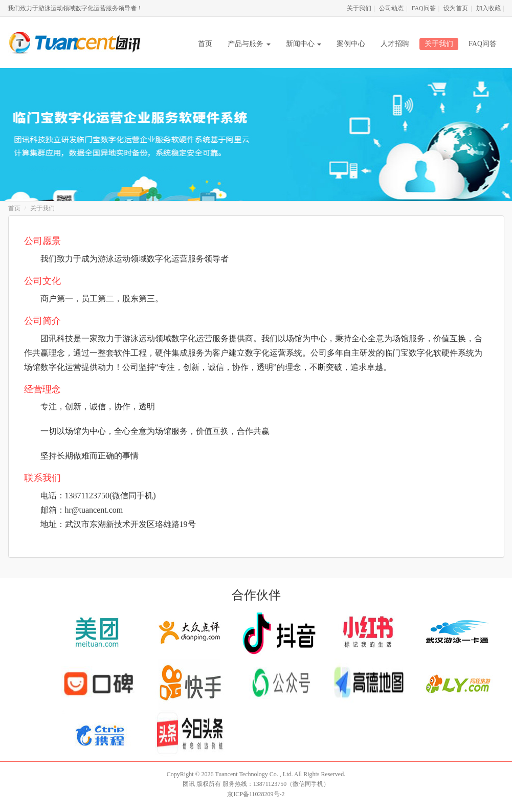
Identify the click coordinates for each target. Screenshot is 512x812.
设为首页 (456, 8)
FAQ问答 (424, 8)
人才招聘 (395, 44)
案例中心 (351, 44)
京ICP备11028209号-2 (256, 794)
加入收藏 (488, 8)
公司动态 (391, 8)
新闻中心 (304, 44)
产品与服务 (249, 44)
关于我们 (359, 8)
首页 (205, 44)
